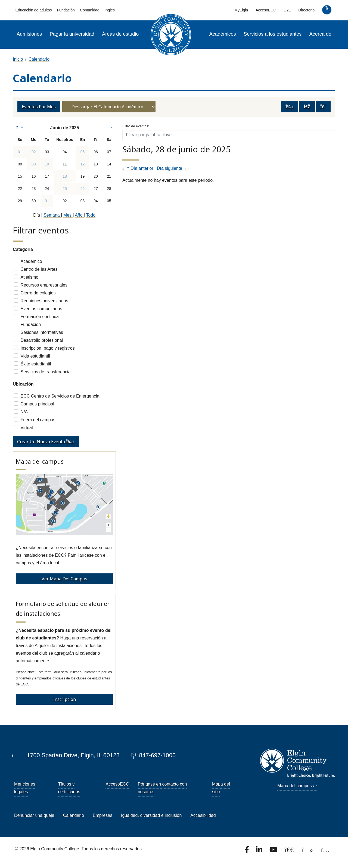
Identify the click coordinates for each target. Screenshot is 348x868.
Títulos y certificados (69, 788)
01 (20, 152)
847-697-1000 (153, 755)
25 (65, 189)
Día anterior (138, 168)
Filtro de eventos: (136, 126)
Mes (68, 215)
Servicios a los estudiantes (273, 34)
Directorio (306, 10)
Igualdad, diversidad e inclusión (151, 815)
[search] (327, 11)
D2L (287, 10)
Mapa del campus (297, 786)
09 (34, 164)
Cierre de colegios (38, 293)
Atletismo (29, 277)
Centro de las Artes (39, 269)
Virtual (27, 428)
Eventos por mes (39, 107)
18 (65, 176)
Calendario (39, 59)
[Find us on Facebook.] (247, 851)
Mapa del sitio (221, 788)
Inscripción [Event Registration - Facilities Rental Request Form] (64, 699)
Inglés (110, 10)
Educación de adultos (34, 10)
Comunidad (90, 10)
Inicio (18, 59)
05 (83, 152)
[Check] (16, 261)
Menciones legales (25, 788)
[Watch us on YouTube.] (274, 851)
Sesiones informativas (42, 332)
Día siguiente (173, 168)
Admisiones (29, 34)
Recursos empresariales (44, 285)
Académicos (223, 34)
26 (83, 189)
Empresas (102, 815)
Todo (91, 215)
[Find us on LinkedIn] (260, 851)
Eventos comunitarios (41, 309)
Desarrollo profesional (42, 340)
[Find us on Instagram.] (325, 851)
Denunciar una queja (34, 815)
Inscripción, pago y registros (47, 348)
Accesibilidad (203, 815)
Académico (31, 261)
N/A (24, 412)
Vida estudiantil (35, 356)
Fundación (66, 10)
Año (79, 215)
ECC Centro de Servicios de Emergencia (60, 396)
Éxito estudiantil (36, 364)
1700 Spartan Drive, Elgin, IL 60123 (66, 755)
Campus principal (37, 404)
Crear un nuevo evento (46, 442)
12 (83, 164)
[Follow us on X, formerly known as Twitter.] (290, 851)
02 (34, 152)
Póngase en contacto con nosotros (162, 788)
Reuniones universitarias (44, 301)
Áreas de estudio (120, 34)
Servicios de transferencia (45, 372)
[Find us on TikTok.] (308, 851)
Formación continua (40, 317)
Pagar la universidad (72, 34)
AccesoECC (266, 10)
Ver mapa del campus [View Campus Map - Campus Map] (64, 579)
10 (47, 164)
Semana (52, 215)
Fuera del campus (38, 420)
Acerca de (320, 34)
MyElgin (241, 10)
